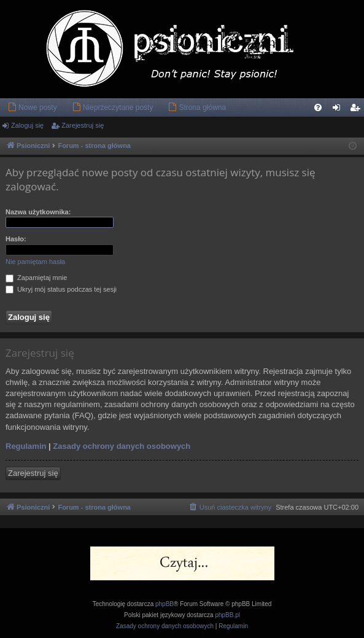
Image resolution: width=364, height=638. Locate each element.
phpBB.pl (227, 615)
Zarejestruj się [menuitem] (357, 110)
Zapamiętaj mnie (36, 278)
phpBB (165, 604)
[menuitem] (32, 107)
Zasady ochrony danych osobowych (122, 446)
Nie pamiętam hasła (35, 262)
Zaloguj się (27, 125)
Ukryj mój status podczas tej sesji (61, 289)
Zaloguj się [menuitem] (339, 110)
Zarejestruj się (83, 125)
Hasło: (16, 239)
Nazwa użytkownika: (38, 212)
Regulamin (26, 446)
